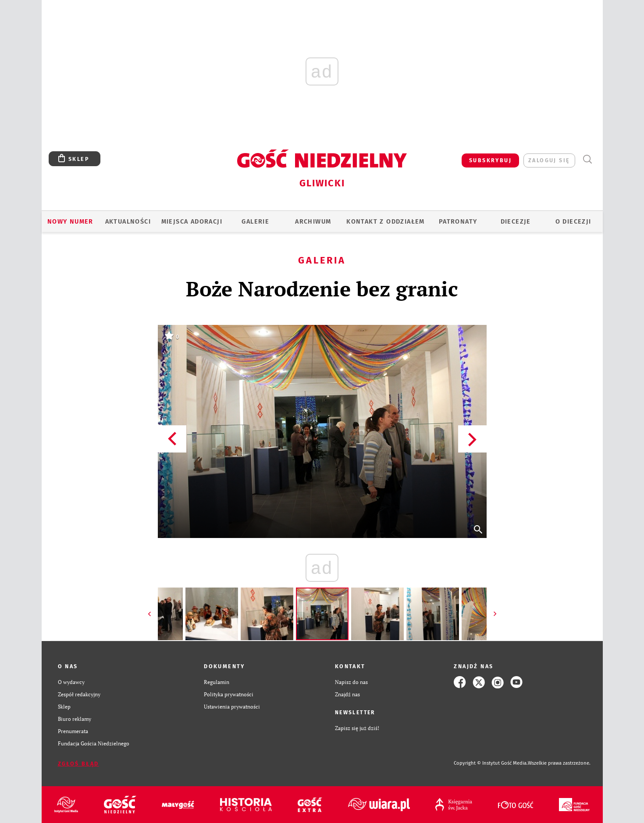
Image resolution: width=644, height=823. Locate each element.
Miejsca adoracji (192, 221)
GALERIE (255, 221)
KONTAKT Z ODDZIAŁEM (386, 221)
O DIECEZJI (573, 221)
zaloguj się (549, 160)
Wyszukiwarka (588, 159)
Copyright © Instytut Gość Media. (491, 763)
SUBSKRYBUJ (490, 160)
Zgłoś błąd (78, 764)
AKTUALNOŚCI (128, 221)
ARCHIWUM (313, 221)
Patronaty (458, 221)
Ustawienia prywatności (232, 707)
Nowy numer (70, 221)
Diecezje (516, 221)
